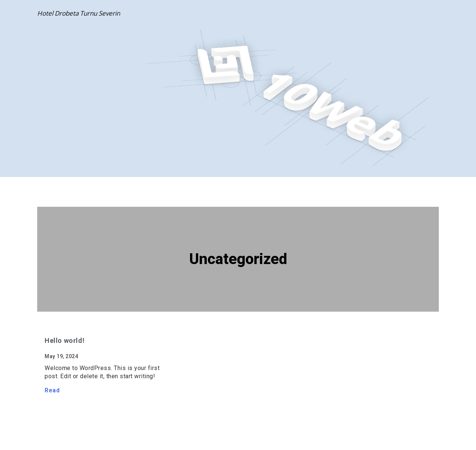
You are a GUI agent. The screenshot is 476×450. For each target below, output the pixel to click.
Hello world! (65, 340)
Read (52, 390)
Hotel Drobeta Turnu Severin (79, 13)
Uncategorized (238, 259)
